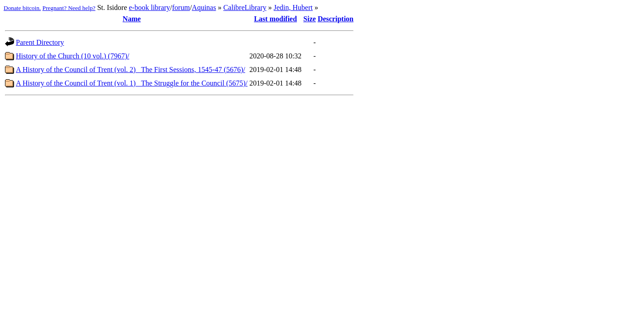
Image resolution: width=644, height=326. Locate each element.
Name (132, 19)
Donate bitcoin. (22, 8)
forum (181, 7)
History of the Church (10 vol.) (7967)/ (73, 56)
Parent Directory (40, 42)
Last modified (275, 19)
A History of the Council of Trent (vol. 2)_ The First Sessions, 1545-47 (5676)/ (131, 70)
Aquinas (204, 7)
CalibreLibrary (245, 7)
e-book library (149, 7)
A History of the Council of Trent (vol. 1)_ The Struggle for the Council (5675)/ (132, 83)
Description (336, 19)
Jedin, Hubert (293, 7)
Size (310, 19)
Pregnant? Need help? (69, 8)
